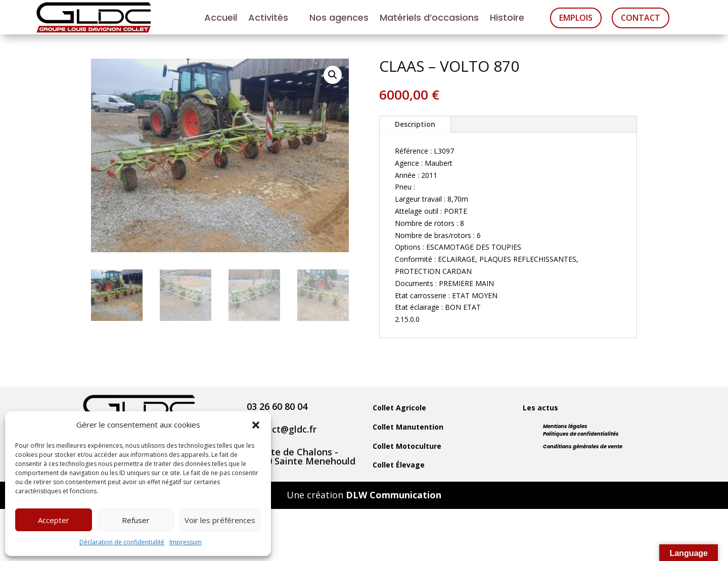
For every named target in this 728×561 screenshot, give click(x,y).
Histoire (507, 19)
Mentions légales (565, 426)
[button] (256, 425)
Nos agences (339, 19)
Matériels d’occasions (429, 19)
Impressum (186, 542)
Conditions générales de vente (583, 447)
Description (415, 124)
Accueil (221, 19)
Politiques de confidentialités (581, 434)
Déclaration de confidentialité (122, 542)
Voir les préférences (220, 520)
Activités (268, 19)
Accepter (54, 520)
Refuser (136, 520)
